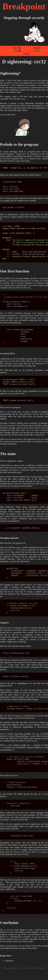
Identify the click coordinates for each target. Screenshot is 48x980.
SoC (16, 51)
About (27, 54)
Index (15, 48)
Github (37, 48)
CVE (37, 51)
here (24, 99)
